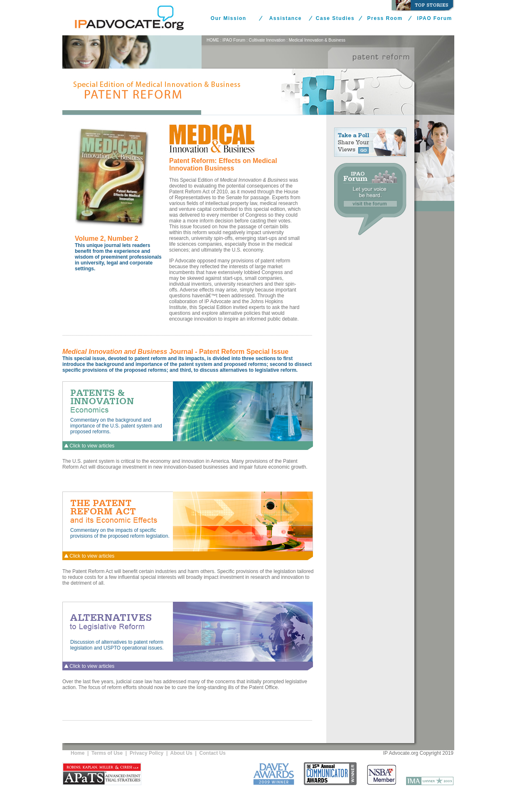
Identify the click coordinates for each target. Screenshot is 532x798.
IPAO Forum (435, 18)
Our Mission (229, 18)
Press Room (385, 18)
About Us (181, 753)
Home (78, 753)
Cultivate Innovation (267, 40)
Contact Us (213, 753)
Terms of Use (107, 753)
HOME (213, 40)
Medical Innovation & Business (317, 40)
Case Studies (335, 18)
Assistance (286, 18)
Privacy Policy (147, 753)
